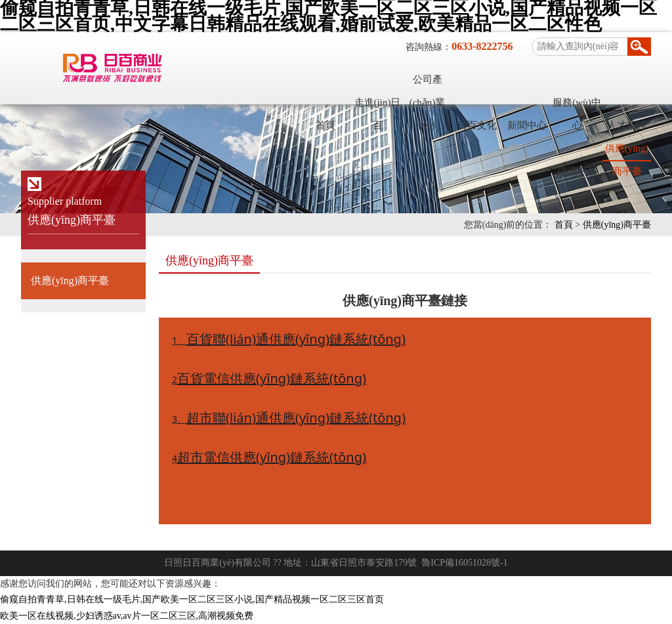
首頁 (325, 125)
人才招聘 (627, 125)
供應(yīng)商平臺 (627, 152)
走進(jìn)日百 (378, 106)
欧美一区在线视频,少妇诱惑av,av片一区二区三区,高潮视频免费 (127, 616)
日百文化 (477, 125)
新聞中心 (527, 125)
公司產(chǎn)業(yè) (428, 83)
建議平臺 (577, 171)
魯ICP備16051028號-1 (464, 563)
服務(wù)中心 (577, 106)
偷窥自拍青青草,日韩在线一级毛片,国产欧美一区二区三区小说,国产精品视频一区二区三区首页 (192, 599)
